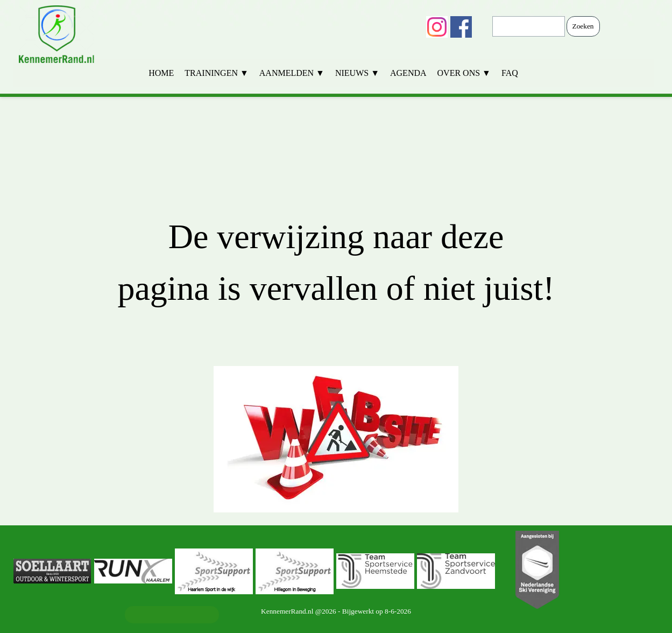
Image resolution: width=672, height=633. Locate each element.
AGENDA (408, 73)
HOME (161, 73)
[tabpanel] (336, 311)
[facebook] (461, 27)
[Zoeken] (529, 26)
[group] (336, 571)
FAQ (510, 73)
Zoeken (583, 26)
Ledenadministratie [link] (172, 614)
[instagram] (437, 27)
